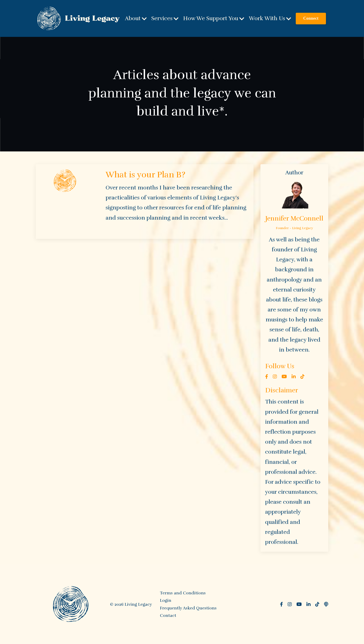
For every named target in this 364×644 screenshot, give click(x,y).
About (136, 18)
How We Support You (214, 18)
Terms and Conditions (183, 593)
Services (165, 18)
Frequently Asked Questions (188, 608)
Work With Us (270, 18)
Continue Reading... (122, 228)
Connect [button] (311, 18)
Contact (168, 615)
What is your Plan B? (145, 175)
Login (166, 600)
